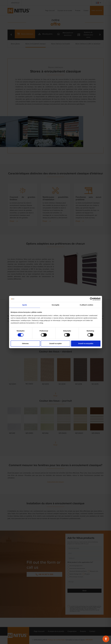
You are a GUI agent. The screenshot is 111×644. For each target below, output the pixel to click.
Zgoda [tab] (25, 305)
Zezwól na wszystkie (86, 343)
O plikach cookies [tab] (86, 305)
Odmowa (25, 343)
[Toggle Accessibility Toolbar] (106, 639)
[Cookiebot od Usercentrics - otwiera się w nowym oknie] (91, 299)
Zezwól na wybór (55, 343)
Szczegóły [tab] (55, 305)
